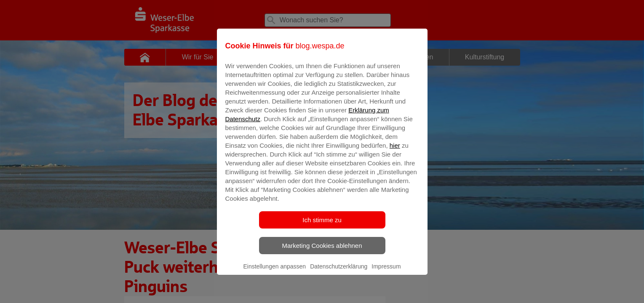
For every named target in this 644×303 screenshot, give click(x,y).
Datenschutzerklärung (339, 272)
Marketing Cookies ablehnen (322, 251)
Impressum (386, 272)
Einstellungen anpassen (274, 272)
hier (395, 151)
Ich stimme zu (322, 226)
